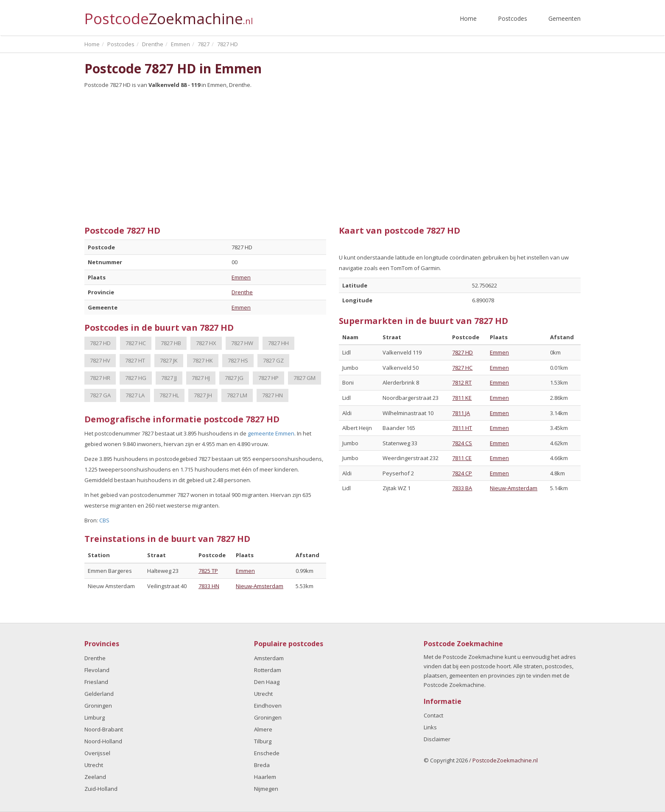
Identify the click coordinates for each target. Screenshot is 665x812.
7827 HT (135, 360)
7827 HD (100, 343)
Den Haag (267, 682)
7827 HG (136, 378)
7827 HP (268, 378)
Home (468, 18)
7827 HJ (201, 378)
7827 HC (136, 343)
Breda (262, 765)
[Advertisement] (332, 154)
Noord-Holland (103, 741)
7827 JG (234, 378)
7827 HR (100, 378)
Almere (263, 729)
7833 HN (209, 586)
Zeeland (95, 777)
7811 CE (462, 458)
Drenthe (242, 292)
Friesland (96, 682)
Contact (433, 715)
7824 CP (462, 473)
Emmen (241, 277)
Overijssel (97, 753)
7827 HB (171, 343)
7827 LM (237, 395)
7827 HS (238, 360)
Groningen (98, 706)
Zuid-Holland (101, 789)
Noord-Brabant (104, 729)
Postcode (169, 15)
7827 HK (203, 360)
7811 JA (461, 413)
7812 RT (462, 382)
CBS (104, 520)
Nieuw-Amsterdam (260, 586)
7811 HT (462, 428)
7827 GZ (273, 360)
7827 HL (169, 395)
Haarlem (265, 777)
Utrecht (94, 765)
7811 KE (462, 398)
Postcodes (513, 18)
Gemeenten (564, 18)
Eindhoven (268, 706)
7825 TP (208, 571)
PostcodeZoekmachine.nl (505, 760)
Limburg (95, 717)
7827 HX (206, 343)
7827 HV (100, 360)
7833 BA (462, 488)
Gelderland (99, 694)
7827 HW (242, 343)
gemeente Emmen (271, 433)
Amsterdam (269, 658)
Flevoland (97, 670)
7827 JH (203, 395)
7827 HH (278, 343)
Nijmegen (266, 789)
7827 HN (272, 395)
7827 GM (305, 378)
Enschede (267, 753)
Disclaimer (437, 739)
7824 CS (462, 443)
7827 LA (135, 395)
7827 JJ (169, 378)
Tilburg (263, 741)
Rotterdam (268, 670)
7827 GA (100, 395)
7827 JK (169, 360)
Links (430, 727)
